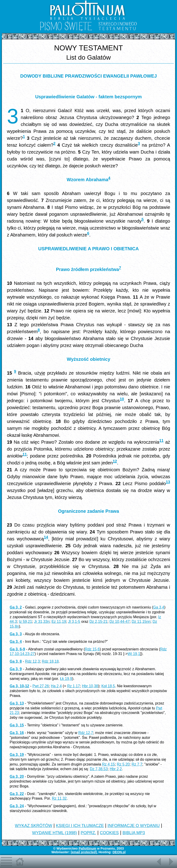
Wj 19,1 (134, 654)
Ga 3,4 (159, 607)
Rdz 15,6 (92, 649)
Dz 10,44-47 (119, 622)
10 (122, 399)
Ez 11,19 (59, 622)
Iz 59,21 (25, 622)
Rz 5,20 (123, 764)
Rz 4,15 (108, 764)
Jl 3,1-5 (74, 622)
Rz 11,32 (59, 798)
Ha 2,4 (56, 686)
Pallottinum (87, 848)
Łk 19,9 (66, 679)
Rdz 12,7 (86, 733)
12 (115, 461)
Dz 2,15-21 (98, 622)
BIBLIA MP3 (134, 833)
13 (168, 482)
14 (46, 537)
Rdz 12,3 (32, 661)
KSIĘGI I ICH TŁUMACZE (80, 826)
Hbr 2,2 (116, 769)
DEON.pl (119, 852)
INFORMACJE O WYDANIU (134, 826)
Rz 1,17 (73, 686)
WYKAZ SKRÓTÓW (33, 826)
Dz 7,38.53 (99, 769)
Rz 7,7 (137, 764)
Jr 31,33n (42, 622)
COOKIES (109, 833)
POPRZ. (88, 833)
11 (161, 441)
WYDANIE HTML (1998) (54, 833)
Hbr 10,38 (90, 686)
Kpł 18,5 (108, 686)
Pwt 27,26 (41, 686)
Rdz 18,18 (50, 661)
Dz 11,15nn (141, 622)
